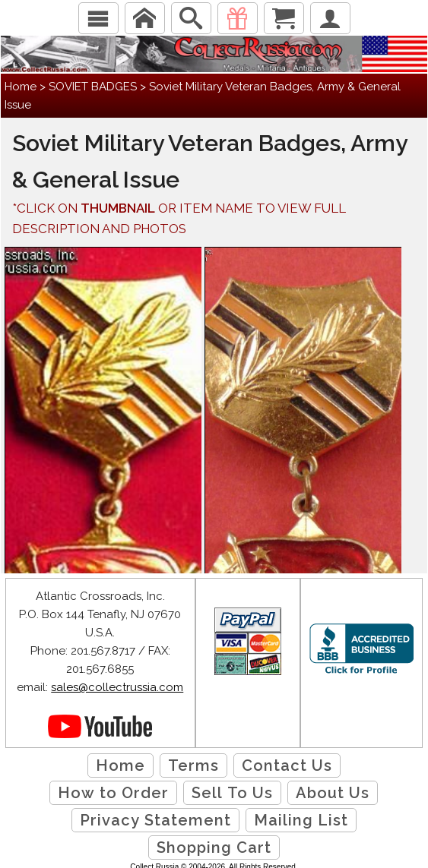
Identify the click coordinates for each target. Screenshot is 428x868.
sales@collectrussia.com (117, 687)
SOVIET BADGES (93, 87)
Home (21, 87)
